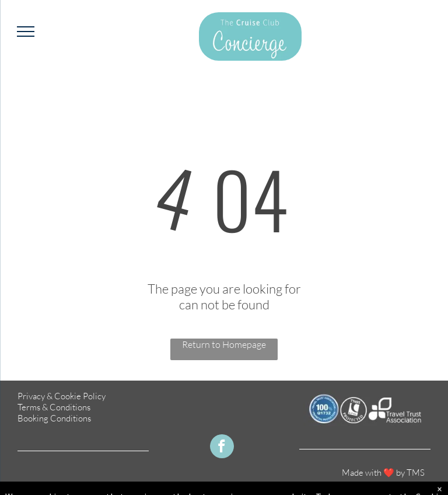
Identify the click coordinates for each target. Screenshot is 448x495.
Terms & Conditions (54, 407)
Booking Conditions (54, 418)
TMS (416, 473)
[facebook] (222, 448)
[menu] (26, 32)
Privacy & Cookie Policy (62, 396)
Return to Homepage (224, 344)
